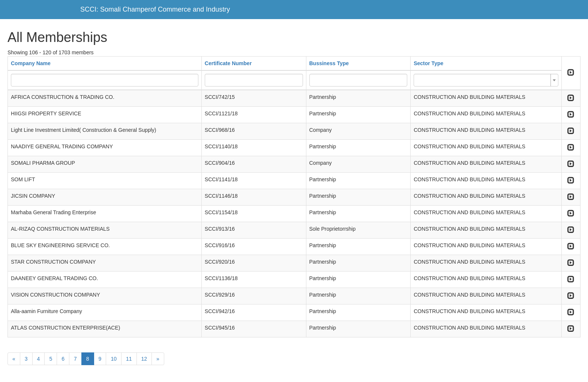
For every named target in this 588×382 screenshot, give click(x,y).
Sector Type (428, 63)
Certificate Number (228, 63)
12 (144, 359)
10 (114, 359)
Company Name (31, 63)
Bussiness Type (329, 63)
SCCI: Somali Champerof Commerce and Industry (155, 9)
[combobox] (486, 80)
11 (129, 359)
